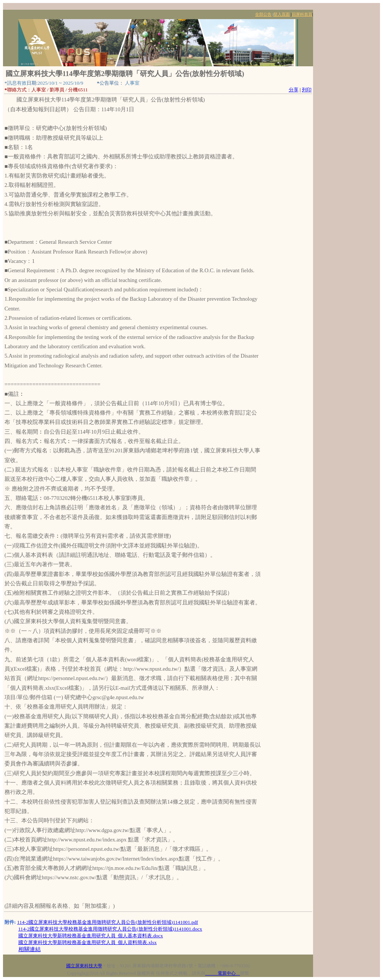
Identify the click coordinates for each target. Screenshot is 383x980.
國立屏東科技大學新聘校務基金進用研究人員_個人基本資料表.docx (91, 936)
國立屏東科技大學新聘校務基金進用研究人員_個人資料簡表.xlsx (88, 942)
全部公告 (263, 14)
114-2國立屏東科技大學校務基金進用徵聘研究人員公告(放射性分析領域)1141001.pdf (108, 922)
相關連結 (30, 949)
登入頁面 (282, 14)
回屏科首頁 (302, 14)
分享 (294, 90)
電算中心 (223, 973)
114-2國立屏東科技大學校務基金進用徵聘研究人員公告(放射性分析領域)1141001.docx (110, 929)
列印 (307, 90)
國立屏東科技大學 (84, 966)
